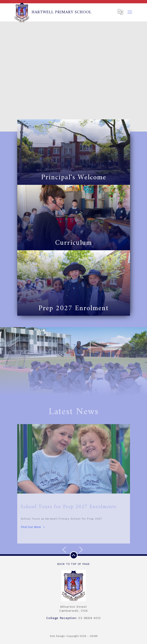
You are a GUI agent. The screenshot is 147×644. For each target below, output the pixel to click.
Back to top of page (73, 558)
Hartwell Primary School (53, 12)
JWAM (93, 636)
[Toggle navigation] (130, 12)
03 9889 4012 (89, 618)
